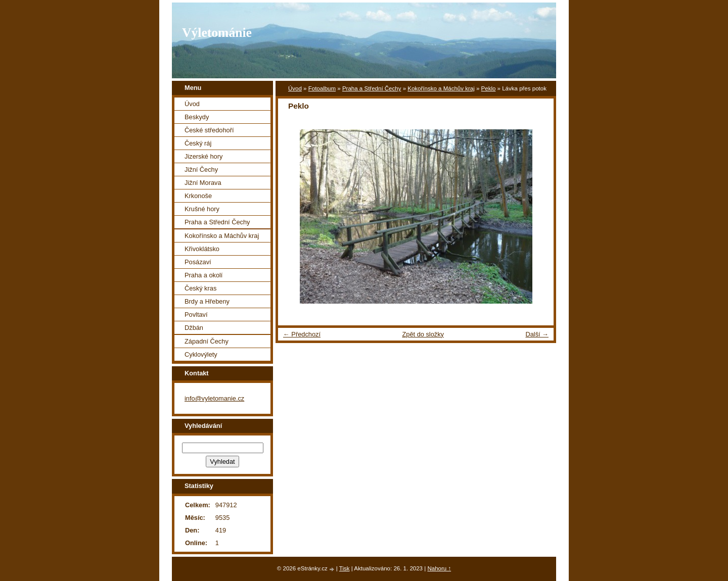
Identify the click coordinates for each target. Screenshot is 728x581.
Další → (537, 334)
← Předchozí (302, 334)
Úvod (295, 88)
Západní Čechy (207, 341)
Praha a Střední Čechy (372, 88)
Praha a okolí (203, 275)
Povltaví (196, 314)
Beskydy (197, 117)
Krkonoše (198, 196)
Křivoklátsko (202, 249)
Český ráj (198, 143)
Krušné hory (202, 209)
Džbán (194, 328)
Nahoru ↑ (439, 568)
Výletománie (217, 33)
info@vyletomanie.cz (214, 398)
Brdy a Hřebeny (207, 301)
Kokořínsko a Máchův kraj (441, 88)
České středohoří (209, 130)
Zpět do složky (423, 334)
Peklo (489, 88)
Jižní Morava (203, 183)
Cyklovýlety (201, 354)
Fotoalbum (322, 88)
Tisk (345, 568)
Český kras (200, 288)
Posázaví (198, 262)
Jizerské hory (203, 156)
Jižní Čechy (201, 170)
